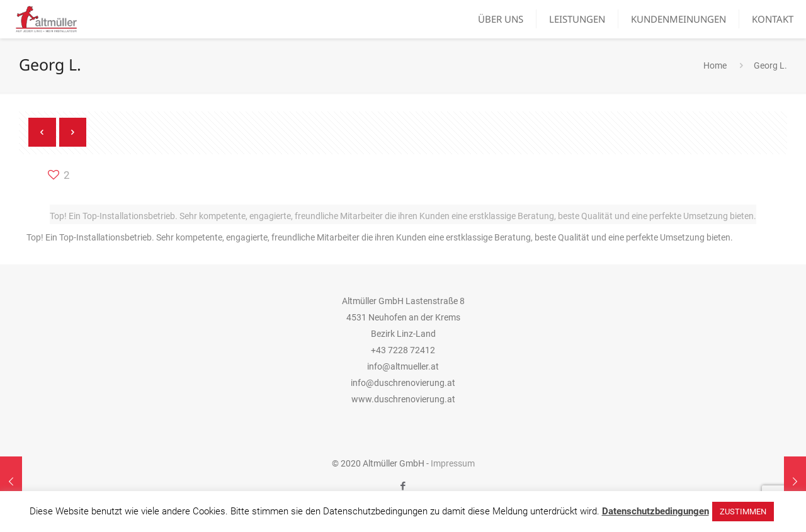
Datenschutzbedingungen (656, 511)
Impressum (453, 463)
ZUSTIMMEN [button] (743, 512)
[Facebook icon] (403, 486)
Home (715, 65)
